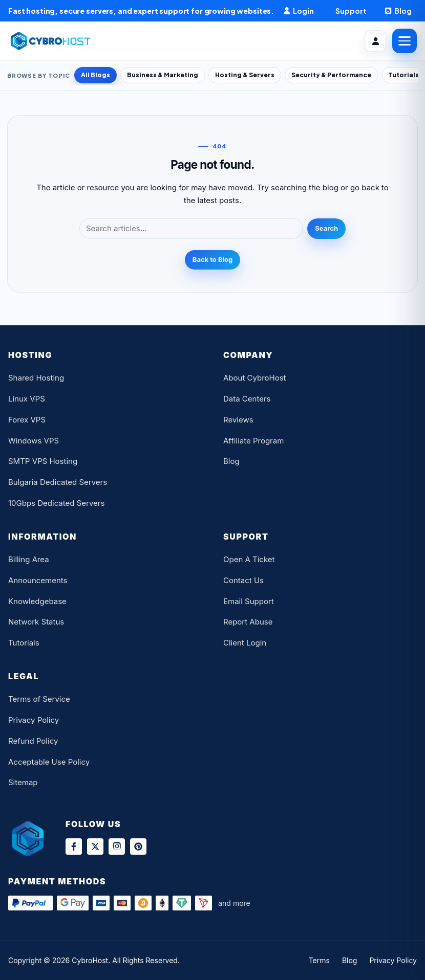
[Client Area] (375, 41)
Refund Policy (33, 741)
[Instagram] (117, 847)
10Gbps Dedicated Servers (56, 503)
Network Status (36, 622)
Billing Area (29, 559)
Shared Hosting (36, 378)
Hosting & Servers (245, 75)
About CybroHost (255, 378)
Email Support (249, 601)
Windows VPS (34, 441)
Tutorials (24, 643)
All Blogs (95, 75)
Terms (319, 960)
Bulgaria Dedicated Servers (58, 482)
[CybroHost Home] (52, 41)
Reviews (238, 420)
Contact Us (243, 580)
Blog (231, 461)
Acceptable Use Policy (49, 762)
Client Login (245, 643)
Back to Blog (213, 259)
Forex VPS (27, 420)
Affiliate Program (253, 441)
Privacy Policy (34, 720)
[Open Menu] (405, 41)
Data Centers (247, 399)
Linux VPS (27, 399)
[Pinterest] (138, 847)
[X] (95, 847)
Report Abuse (248, 622)
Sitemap (23, 782)
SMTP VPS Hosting (43, 461)
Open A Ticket (249, 559)
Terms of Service (39, 699)
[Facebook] (74, 847)
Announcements (38, 580)
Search (326, 228)
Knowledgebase (37, 601)
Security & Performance (331, 75)
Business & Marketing (163, 75)
